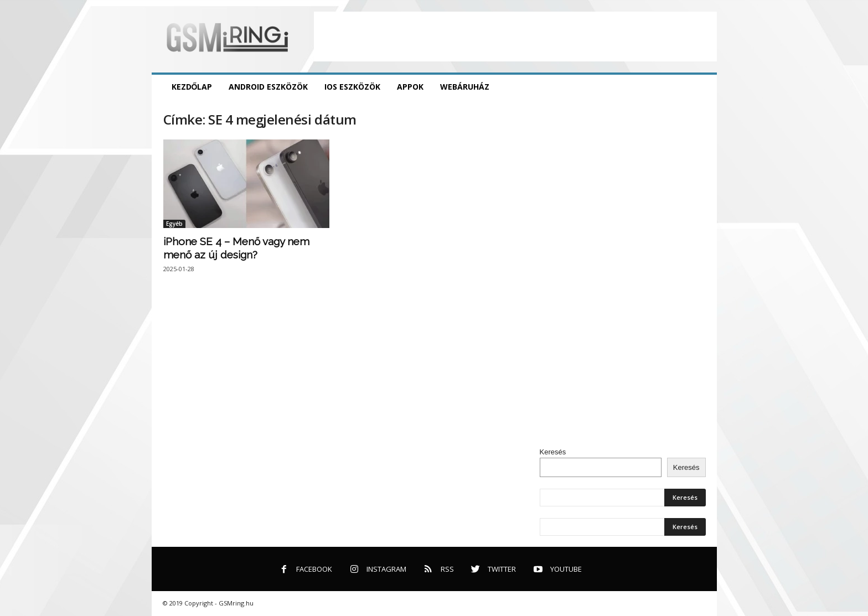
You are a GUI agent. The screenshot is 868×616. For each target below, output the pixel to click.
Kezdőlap (192, 87)
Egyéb (174, 224)
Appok (410, 87)
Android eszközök (268, 87)
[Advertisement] (515, 37)
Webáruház (465, 87)
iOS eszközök (352, 87)
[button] (700, 87)
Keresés (553, 452)
